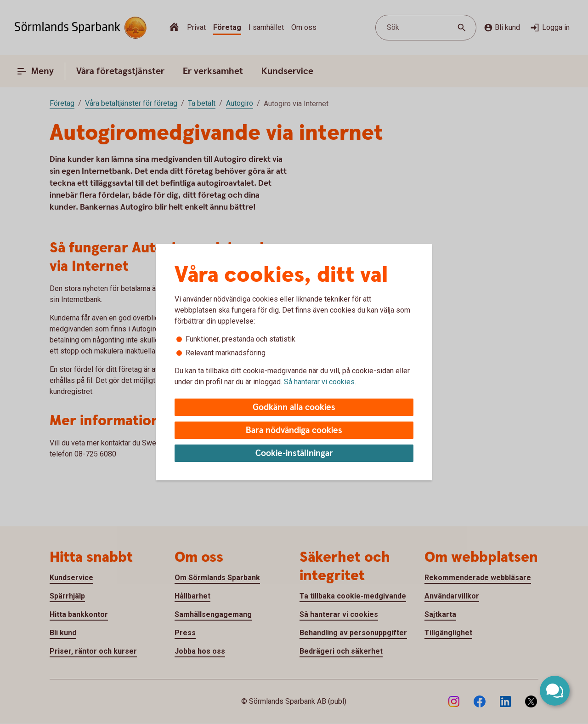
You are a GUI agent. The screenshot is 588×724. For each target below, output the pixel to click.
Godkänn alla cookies (294, 408)
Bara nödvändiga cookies (294, 430)
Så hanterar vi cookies (319, 382)
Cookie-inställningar (294, 453)
